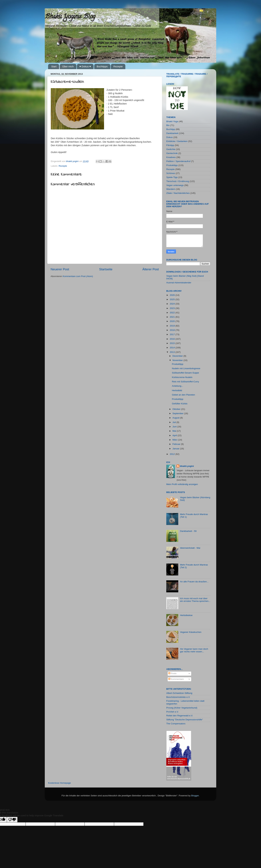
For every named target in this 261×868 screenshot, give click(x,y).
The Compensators (176, 724)
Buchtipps (102, 66)
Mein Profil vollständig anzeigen (182, 484)
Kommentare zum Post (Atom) (78, 276)
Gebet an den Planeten (184, 395)
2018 (173, 330)
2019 (173, 326)
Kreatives (171, 157)
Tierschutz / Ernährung (178, 181)
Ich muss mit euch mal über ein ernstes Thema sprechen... (195, 600)
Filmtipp (170, 145)
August (176, 418)
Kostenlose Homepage (60, 783)
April (175, 435)
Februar (177, 444)
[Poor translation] (12, 820)
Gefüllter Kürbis (180, 404)
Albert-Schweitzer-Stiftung (179, 693)
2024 (173, 304)
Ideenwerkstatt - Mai (190, 548)
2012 (173, 454)
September (178, 413)
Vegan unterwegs (175, 185)
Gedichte (171, 149)
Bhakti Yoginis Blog (70, 17)
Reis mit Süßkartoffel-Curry (186, 382)
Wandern (171, 189)
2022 (173, 313)
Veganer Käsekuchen (191, 632)
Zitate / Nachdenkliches (178, 193)
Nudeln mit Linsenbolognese (186, 368)
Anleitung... (178, 386)
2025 (173, 299)
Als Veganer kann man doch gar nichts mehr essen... (194, 650)
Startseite (106, 269)
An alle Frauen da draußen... (194, 582)
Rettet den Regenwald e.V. (180, 716)
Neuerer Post (60, 269)
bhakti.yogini (73, 161)
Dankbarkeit (172, 133)
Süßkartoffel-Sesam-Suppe (186, 373)
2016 (173, 339)
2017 (173, 334)
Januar (176, 449)
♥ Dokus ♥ (85, 66)
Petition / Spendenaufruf (178, 161)
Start (54, 66)
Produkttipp (172, 165)
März (175, 440)
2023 (173, 308)
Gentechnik (172, 153)
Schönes (171, 173)
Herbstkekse (186, 615)
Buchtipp (171, 129)
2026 (173, 295)
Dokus (169, 137)
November (178, 360)
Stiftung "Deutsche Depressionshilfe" (185, 720)
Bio (168, 125)
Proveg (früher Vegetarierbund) (182, 708)
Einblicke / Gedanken (177, 141)
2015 (173, 343)
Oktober (177, 409)
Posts (172, 673)
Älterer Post (151, 269)
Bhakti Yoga (172, 121)
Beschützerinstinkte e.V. (178, 697)
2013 (173, 352)
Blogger (195, 796)
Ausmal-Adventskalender (179, 283)
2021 (173, 317)
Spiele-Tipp (172, 177)
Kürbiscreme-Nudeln (182, 377)
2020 (173, 321)
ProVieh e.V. (172, 712)
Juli (174, 422)
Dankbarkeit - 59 (188, 531)
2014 (173, 348)
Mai (175, 431)
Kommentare (176, 679)
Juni (175, 427)
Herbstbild (177, 390)
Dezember (178, 356)
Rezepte (118, 66)
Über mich (68, 66)
